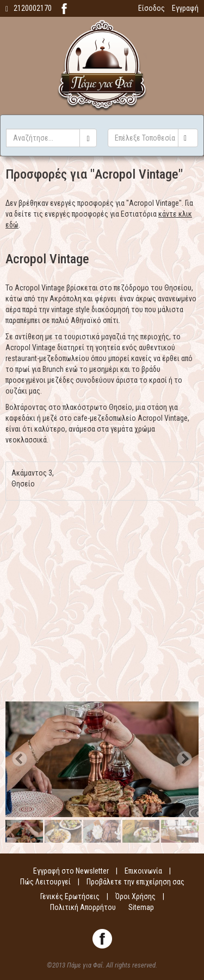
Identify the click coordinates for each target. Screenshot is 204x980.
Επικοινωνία (143, 871)
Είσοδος (152, 8)
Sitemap (141, 907)
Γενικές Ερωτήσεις (70, 896)
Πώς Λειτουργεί (45, 882)
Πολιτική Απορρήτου (83, 907)
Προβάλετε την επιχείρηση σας (135, 882)
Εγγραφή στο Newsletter (71, 871)
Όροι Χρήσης (135, 896)
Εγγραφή (185, 8)
